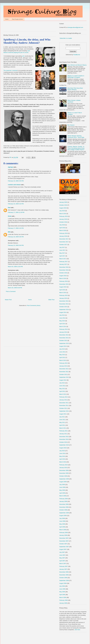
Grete (10, 216)
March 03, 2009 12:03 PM (15, 267)
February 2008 (64, 533)
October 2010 (63, 442)
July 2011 (62, 417)
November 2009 (64, 473)
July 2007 (62, 552)
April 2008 (62, 527)
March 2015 (63, 293)
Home (7, 19)
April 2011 (62, 425)
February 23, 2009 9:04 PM (16, 245)
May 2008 (62, 524)
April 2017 (62, 256)
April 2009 (62, 493)
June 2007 (62, 555)
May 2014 (62, 321)
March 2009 (63, 496)
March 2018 (63, 230)
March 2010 (63, 462)
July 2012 (62, 383)
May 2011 (62, 422)
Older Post (51, 300)
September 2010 (64, 445)
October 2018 (63, 222)
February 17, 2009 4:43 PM (16, 228)
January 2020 (63, 202)
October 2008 (63, 510)
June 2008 (62, 521)
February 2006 (64, 600)
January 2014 (63, 332)
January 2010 (63, 468)
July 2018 (62, 225)
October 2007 (63, 544)
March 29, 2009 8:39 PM (15, 288)
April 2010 (62, 459)
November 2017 (64, 242)
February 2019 (64, 216)
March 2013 (63, 360)
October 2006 (63, 578)
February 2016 (64, 281)
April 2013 (62, 357)
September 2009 (64, 479)
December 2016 (64, 267)
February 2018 (64, 233)
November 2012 (64, 372)
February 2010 (64, 465)
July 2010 (62, 451)
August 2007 (63, 549)
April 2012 (62, 391)
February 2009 (64, 499)
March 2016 (63, 278)
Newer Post (8, 300)
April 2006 (62, 595)
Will (9, 232)
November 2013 (64, 338)
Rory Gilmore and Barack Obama (77, 65)
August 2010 (63, 448)
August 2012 (63, 380)
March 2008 (63, 530)
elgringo (10, 167)
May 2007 (62, 558)
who (23, 56)
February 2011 (64, 431)
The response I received (10, 70)
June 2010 (62, 453)
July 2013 (62, 349)
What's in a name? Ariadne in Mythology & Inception (76, 77)
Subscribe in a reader (66, 38)
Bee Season (71, 125)
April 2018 (62, 228)
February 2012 (64, 397)
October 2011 (63, 408)
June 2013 (62, 352)
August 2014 (63, 312)
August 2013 (63, 346)
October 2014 (63, 307)
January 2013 (63, 366)
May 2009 (62, 490)
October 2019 (63, 205)
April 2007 (62, 561)
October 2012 (63, 374)
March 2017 (63, 259)
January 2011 (63, 434)
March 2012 (63, 394)
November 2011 (64, 405)
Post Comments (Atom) (34, 305)
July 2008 (62, 518)
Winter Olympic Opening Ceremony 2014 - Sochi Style (76, 137)
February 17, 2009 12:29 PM (16, 212)
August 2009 (63, 482)
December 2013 (64, 335)
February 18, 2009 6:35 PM (16, 237)
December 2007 (64, 538)
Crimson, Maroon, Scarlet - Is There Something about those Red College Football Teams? (76, 148)
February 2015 (64, 295)
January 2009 (63, 501)
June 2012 (62, 386)
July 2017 (62, 247)
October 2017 (63, 245)
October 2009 (63, 476)
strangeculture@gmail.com (75, 27)
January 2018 (63, 236)
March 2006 (63, 597)
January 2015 (63, 298)
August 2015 (63, 287)
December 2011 (64, 403)
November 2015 (64, 284)
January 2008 (63, 535)
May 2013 (62, 355)
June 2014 (62, 318)
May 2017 (62, 253)
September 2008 (64, 513)
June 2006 (62, 589)
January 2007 (63, 569)
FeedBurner (77, 55)
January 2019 (63, 219)
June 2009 (62, 487)
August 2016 (63, 276)
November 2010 (64, 439)
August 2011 (63, 414)
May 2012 (62, 389)
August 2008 (63, 516)
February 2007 (64, 566)
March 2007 (63, 563)
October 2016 (63, 273)
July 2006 (62, 586)
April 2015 (62, 290)
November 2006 (64, 575)
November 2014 (64, 304)
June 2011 (62, 420)
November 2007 (64, 541)
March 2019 (63, 214)
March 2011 (63, 428)
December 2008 (64, 504)
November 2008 (64, 507)
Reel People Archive (17, 19)
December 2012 (64, 369)
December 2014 (64, 301)
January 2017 (63, 264)
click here (77, 630)
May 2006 (62, 592)
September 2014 (64, 310)
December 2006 (64, 572)
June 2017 (62, 250)
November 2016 (64, 270)
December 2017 (64, 239)
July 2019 (62, 211)
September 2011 (64, 411)
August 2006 (63, 583)
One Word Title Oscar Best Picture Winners (75, 89)
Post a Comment (11, 291)
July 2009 (62, 485)
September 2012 (64, 377)
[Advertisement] (27, 27)
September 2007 (64, 547)
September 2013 (64, 343)
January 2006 (63, 603)
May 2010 (62, 456)
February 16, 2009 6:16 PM (16, 204)
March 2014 (63, 326)
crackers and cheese (14, 185)
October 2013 (63, 341)
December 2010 (64, 437)
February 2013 (64, 363)
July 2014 (62, 315)
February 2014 (64, 329)
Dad (9, 208)
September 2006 (64, 580)
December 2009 (64, 470)
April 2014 (62, 324)
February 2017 (64, 262)
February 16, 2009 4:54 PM (16, 181)
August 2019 (63, 208)
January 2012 (63, 400)
